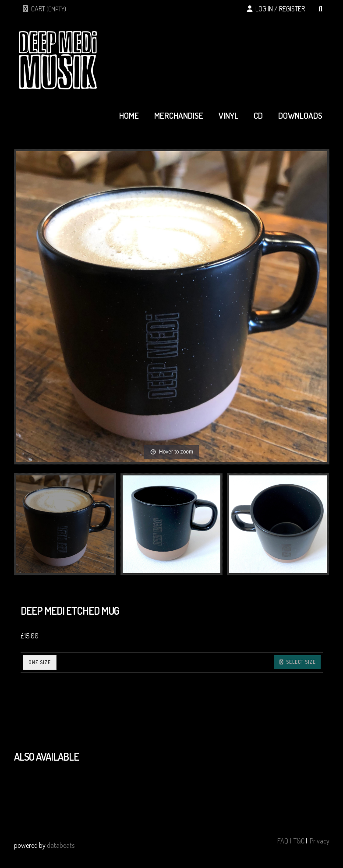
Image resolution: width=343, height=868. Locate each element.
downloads (300, 115)
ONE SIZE (40, 662)
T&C (299, 841)
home (129, 115)
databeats (61, 845)
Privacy (320, 841)
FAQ (283, 841)
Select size (297, 662)
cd (258, 115)
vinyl (228, 115)
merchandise (179, 115)
